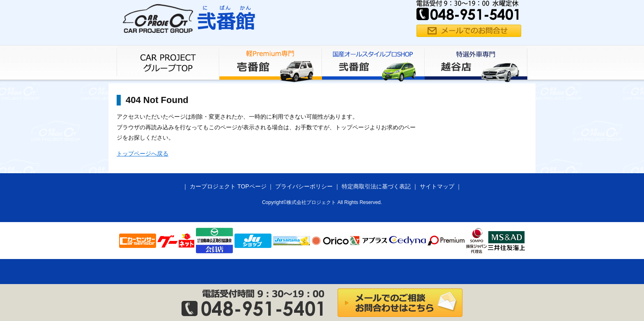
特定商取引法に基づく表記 (376, 186)
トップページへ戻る (143, 154)
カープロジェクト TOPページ (228, 186)
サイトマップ (437, 186)
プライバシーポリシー (304, 186)
